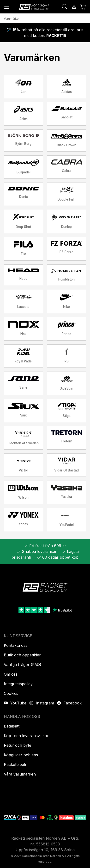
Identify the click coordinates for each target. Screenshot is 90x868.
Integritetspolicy (18, 684)
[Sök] (65, 7)
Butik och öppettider (22, 655)
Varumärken (12, 19)
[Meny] (7, 7)
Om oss (11, 674)
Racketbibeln (16, 764)
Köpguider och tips (21, 755)
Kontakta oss (16, 645)
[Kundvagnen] (83, 7)
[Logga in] (74, 7)
